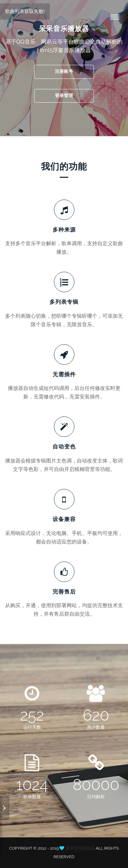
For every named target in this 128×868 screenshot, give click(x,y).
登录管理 (64, 96)
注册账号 (64, 71)
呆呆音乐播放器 (80, 848)
